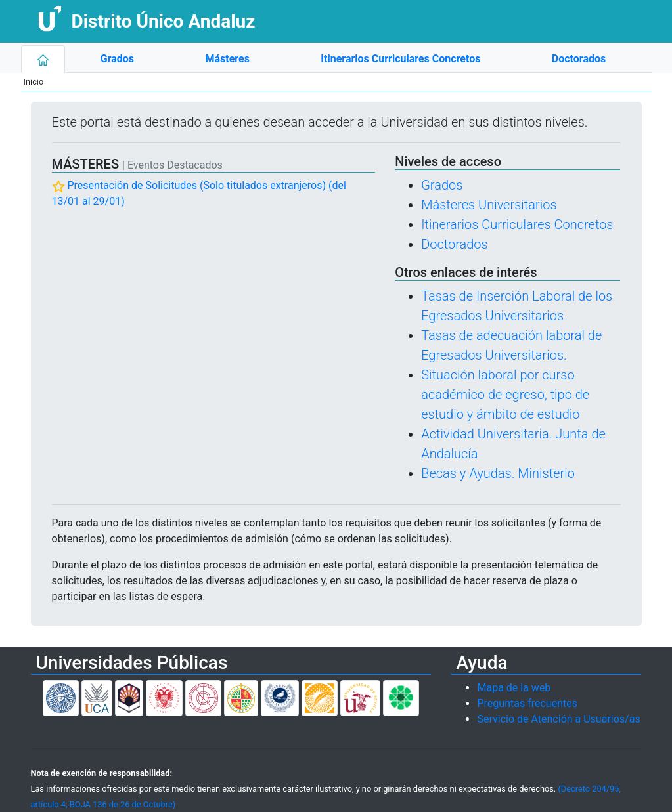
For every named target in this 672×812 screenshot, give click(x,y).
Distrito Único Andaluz (163, 21)
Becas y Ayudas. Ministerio (498, 473)
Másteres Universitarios (489, 205)
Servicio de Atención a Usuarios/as (558, 719)
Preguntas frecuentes (527, 703)
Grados (117, 59)
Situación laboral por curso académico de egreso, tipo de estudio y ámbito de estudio (505, 395)
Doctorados (579, 59)
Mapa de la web (514, 688)
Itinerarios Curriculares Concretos (400, 59)
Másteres (227, 59)
